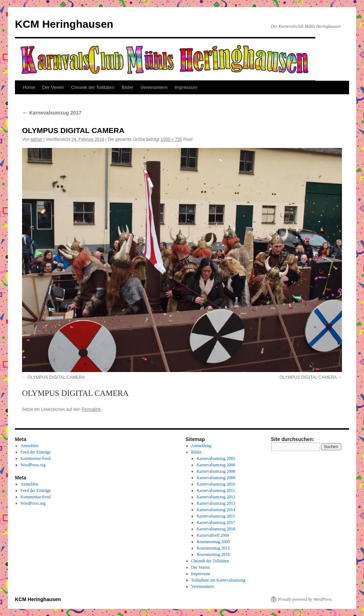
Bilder (127, 87)
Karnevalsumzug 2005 (216, 458)
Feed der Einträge (36, 452)
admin (36, 139)
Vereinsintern (154, 87)
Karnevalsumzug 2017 (52, 113)
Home (29, 87)
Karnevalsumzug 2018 (216, 529)
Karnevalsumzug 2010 (216, 484)
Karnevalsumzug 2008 (216, 471)
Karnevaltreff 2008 (213, 535)
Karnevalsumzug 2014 (216, 510)
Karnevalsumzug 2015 (216, 516)
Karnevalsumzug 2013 (216, 503)
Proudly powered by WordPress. (305, 599)
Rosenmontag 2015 (213, 548)
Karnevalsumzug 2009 (216, 478)
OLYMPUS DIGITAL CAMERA (56, 377)
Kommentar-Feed (36, 458)
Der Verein (53, 87)
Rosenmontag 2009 (213, 542)
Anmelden (30, 446)
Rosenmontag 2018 (213, 554)
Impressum (186, 87)
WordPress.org (33, 465)
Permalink (91, 409)
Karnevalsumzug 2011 (216, 490)
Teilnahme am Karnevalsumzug (218, 580)
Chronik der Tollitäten (93, 87)
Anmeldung (201, 446)
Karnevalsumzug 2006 (216, 465)
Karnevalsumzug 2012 (216, 497)
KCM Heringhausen (64, 24)
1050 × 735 (171, 139)
